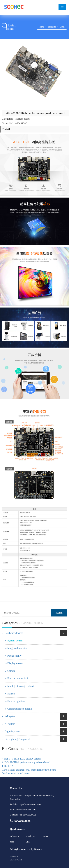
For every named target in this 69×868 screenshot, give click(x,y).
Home (41, 27)
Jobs (12, 842)
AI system (10, 724)
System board (15, 641)
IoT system (10, 716)
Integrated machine (17, 648)
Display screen (15, 663)
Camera (11, 671)
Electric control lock (18, 678)
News (45, 836)
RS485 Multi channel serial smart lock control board (29, 770)
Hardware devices (14, 633)
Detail (62, 27)
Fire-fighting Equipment (17, 739)
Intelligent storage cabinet (21, 686)
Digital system (12, 732)
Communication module (20, 709)
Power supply (14, 656)
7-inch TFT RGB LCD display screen (21, 759)
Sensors (11, 694)
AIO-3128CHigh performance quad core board (26, 762)
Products (52, 27)
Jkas (28, 842)
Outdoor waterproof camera (16, 773)
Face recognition (16, 701)
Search (59, 613)
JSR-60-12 (7, 766)
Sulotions (14, 836)
